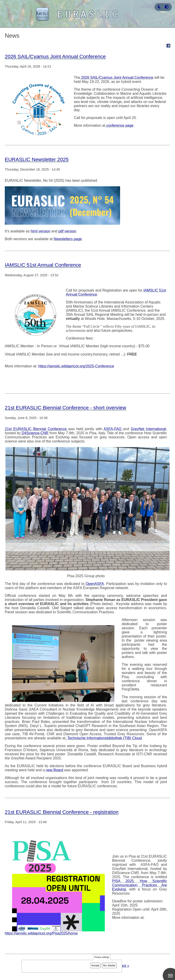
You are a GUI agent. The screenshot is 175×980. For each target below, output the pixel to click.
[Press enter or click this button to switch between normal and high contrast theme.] (167, 7)
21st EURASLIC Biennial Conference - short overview (66, 408)
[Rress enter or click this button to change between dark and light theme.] (160, 7)
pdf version (67, 231)
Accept (95, 965)
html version (40, 231)
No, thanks (109, 965)
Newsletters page (68, 239)
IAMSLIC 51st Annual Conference (43, 265)
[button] (159, 7)
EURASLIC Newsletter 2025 (37, 159)
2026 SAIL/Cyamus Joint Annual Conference (55, 57)
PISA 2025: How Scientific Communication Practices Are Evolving (140, 885)
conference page (119, 125)
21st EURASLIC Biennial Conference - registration (62, 812)
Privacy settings (102, 957)
